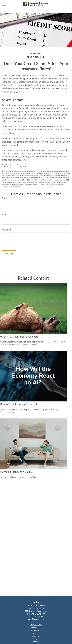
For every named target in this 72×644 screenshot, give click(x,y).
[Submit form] (9, 254)
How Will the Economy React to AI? (20, 404)
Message (6, 230)
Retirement (36, 628)
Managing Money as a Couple (16, 472)
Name (5, 198)
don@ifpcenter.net (36, 619)
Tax (36, 639)
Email (5, 214)
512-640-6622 (39, 605)
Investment (36, 630)
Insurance (36, 636)
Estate (36, 633)
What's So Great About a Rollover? (19, 337)
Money (36, 642)
